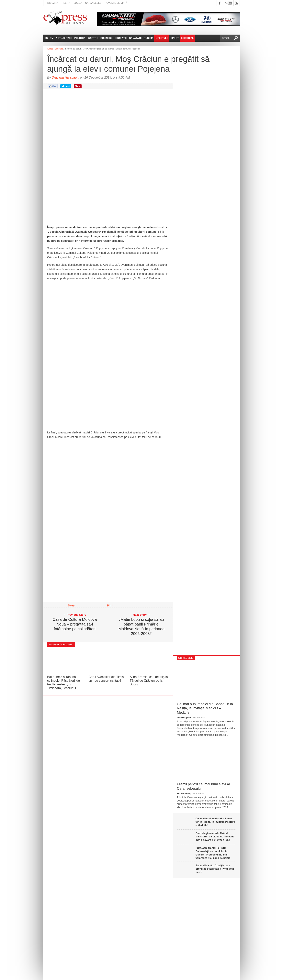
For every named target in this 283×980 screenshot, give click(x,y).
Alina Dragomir (184, 718)
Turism (149, 38)
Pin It (110, 605)
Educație (121, 38)
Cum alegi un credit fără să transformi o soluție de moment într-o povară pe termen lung (215, 837)
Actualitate (64, 38)
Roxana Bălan (183, 794)
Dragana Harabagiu (65, 77)
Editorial (187, 38)
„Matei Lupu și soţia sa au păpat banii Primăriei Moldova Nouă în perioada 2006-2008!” (142, 626)
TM (52, 38)
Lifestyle (162, 38)
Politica (80, 38)
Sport (175, 38)
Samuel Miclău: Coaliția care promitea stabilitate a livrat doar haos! (215, 869)
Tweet (71, 605)
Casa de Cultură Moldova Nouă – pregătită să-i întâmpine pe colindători (75, 624)
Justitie (93, 38)
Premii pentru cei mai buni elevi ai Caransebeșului (203, 786)
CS (46, 38)
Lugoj (78, 3)
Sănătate (136, 38)
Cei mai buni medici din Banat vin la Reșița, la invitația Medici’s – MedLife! (205, 708)
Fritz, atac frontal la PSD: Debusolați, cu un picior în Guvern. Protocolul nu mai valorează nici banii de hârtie (213, 853)
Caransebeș (93, 3)
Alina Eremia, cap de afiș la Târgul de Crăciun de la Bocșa (149, 681)
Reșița (66, 3)
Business (106, 38)
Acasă (50, 49)
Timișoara (52, 3)
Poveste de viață (116, 3)
